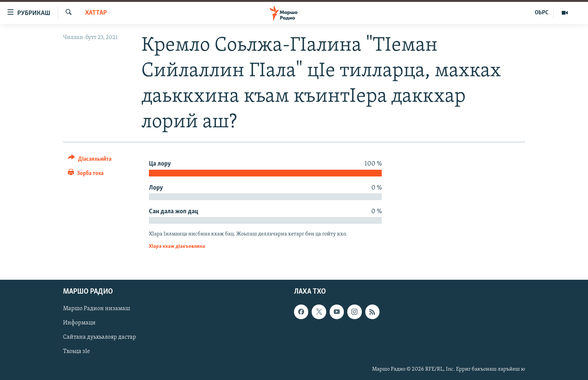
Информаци (79, 323)
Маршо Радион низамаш (97, 309)
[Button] (90, 160)
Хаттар (96, 13)
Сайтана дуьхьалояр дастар (100, 338)
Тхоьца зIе (76, 352)
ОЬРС (542, 13)
